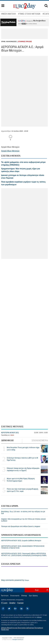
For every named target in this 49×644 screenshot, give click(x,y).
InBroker (39, 617)
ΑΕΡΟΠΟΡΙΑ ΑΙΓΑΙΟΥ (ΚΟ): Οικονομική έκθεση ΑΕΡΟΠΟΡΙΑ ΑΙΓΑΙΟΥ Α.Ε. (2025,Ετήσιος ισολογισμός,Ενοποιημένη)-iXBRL (24, 554)
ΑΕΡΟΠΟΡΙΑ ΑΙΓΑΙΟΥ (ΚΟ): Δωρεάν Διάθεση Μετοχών (21, 541)
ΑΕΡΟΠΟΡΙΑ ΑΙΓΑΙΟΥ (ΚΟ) (10, 433)
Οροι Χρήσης (33, 596)
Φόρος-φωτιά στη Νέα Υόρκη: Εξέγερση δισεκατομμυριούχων (21, 480)
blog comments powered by (15, 580)
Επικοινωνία (15, 596)
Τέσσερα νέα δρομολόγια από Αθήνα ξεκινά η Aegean (21, 526)
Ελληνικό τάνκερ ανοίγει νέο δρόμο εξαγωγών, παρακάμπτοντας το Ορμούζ (23, 469)
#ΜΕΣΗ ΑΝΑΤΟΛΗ (8, 14)
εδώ (24, 24)
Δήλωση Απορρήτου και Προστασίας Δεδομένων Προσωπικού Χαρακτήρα (22, 629)
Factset (20, 603)
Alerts (12, 435)
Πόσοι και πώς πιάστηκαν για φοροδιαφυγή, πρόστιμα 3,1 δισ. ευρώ (23, 490)
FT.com (4, 603)
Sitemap (24, 596)
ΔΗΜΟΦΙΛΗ (7, 440)
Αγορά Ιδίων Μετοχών (10, 151)
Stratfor (12, 603)
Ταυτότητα (5, 596)
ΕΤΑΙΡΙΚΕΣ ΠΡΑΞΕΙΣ (25, 42)
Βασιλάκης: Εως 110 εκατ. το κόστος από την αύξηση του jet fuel (23, 512)
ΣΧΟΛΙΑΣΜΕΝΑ (40, 440)
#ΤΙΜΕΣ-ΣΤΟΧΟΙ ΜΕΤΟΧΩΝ (29, 14)
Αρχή (37, 590)
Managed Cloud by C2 (18, 640)
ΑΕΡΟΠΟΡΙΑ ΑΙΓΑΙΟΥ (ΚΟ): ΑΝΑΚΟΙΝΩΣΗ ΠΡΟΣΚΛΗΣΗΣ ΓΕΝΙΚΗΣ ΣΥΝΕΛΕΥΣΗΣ (23, 547)
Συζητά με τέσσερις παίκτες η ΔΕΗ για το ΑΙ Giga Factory (22, 459)
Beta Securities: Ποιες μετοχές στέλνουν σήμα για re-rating (23, 449)
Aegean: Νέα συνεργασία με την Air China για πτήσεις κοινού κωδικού (23, 520)
